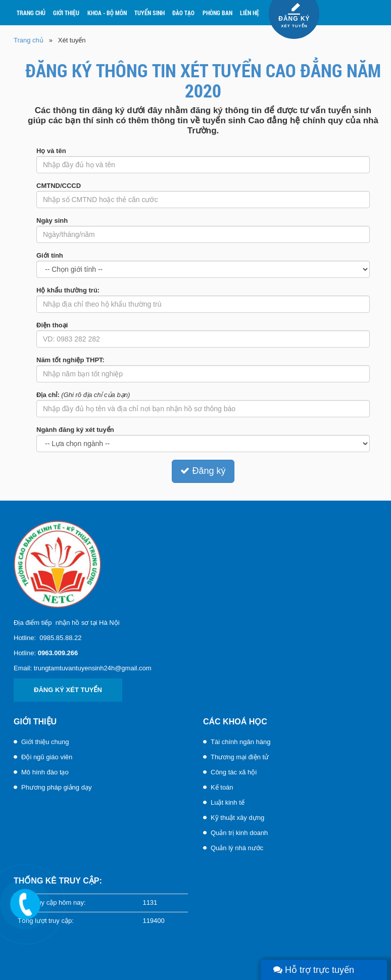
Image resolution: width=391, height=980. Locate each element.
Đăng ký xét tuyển (68, 690)
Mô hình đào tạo (45, 772)
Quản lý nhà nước (237, 848)
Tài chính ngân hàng (241, 742)
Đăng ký (203, 471)
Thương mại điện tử (240, 757)
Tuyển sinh (150, 13)
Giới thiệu (66, 13)
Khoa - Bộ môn (107, 13)
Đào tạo (183, 13)
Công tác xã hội (234, 772)
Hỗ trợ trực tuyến (314, 970)
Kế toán (222, 787)
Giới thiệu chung (45, 742)
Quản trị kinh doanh (239, 833)
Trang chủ (31, 13)
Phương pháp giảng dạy (56, 787)
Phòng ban (217, 13)
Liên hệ (250, 13)
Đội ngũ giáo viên (47, 757)
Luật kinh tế (228, 802)
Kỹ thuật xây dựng (237, 818)
